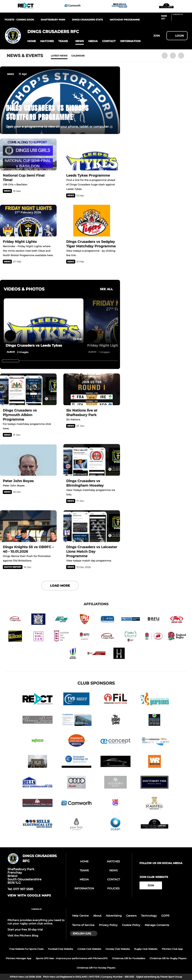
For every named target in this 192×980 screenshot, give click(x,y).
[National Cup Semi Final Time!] (28, 154)
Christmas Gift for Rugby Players (168, 958)
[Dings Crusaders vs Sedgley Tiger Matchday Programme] (92, 221)
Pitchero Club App (172, 949)
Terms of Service (83, 925)
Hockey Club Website (118, 949)
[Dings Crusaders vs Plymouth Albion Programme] (28, 389)
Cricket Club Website (89, 949)
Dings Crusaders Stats (87, 20)
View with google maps (29, 896)
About (97, 916)
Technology (149, 916)
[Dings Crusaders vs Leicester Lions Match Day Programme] (92, 526)
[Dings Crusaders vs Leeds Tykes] (44, 321)
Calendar (78, 56)
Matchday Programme (125, 20)
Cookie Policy (131, 925)
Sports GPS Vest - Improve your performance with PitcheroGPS (72, 958)
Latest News (59, 56)
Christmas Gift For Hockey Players (96, 968)
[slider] (10, 361)
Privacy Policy (108, 925)
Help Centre (80, 916)
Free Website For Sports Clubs (26, 949)
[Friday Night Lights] (28, 221)
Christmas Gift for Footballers (129, 958)
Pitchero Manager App (19, 958)
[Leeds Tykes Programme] (92, 154)
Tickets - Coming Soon (19, 20)
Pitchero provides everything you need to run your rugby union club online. (36, 922)
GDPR (165, 916)
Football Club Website (60, 949)
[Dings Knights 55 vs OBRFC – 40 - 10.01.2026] (28, 526)
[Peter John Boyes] (28, 460)
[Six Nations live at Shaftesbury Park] (92, 389)
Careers (131, 916)
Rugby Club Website (146, 949)
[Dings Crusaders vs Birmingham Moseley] (92, 460)
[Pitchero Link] (180, 19)
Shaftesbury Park (53, 20)
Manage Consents (157, 925)
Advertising (114, 916)
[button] (32, 41)
